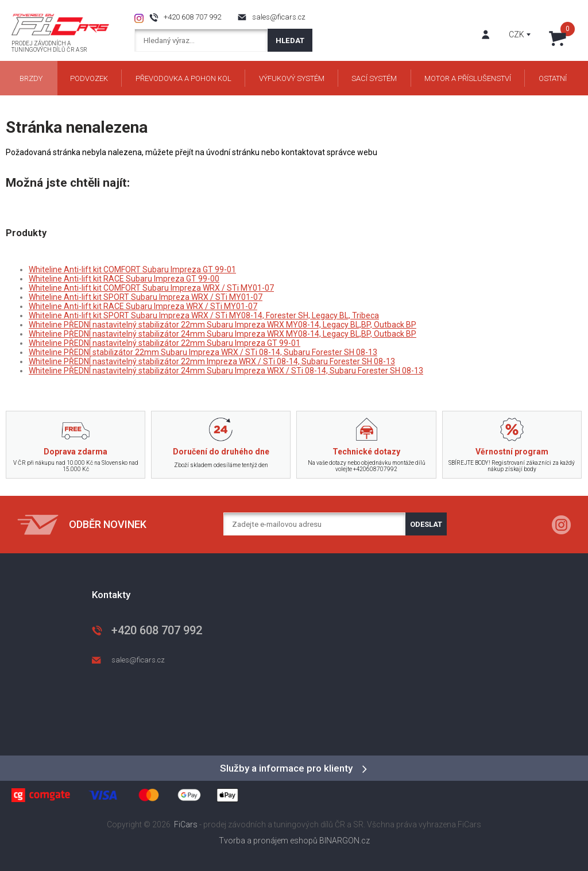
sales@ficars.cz (279, 17)
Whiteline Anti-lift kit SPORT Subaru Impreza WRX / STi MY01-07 (146, 297)
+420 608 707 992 (192, 17)
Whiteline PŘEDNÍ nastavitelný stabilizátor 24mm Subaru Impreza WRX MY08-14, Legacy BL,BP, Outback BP (223, 334)
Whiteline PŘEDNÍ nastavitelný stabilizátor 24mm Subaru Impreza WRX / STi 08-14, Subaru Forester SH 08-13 (226, 371)
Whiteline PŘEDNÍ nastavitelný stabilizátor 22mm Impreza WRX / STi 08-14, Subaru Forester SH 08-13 (212, 361)
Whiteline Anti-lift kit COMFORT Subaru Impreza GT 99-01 (132, 269)
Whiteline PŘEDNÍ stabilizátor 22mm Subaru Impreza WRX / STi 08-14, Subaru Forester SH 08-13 (203, 352)
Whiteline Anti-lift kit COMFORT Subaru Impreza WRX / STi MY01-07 (151, 288)
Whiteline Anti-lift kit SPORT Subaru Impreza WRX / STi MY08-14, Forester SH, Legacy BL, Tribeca (204, 315)
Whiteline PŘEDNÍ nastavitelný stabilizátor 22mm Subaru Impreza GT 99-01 (165, 343)
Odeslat (426, 524)
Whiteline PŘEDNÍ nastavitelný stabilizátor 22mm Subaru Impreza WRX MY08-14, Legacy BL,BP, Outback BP (223, 325)
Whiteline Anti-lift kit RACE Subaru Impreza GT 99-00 (124, 279)
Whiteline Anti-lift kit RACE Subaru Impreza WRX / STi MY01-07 (143, 306)
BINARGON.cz (345, 841)
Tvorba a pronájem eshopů (268, 841)
